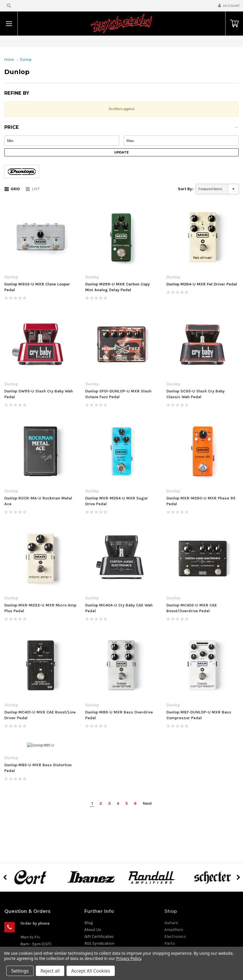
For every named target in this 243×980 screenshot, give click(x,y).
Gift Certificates (99, 945)
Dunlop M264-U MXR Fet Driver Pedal (202, 284)
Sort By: (186, 189)
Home (9, 60)
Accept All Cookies (91, 971)
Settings (20, 971)
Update (122, 152)
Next (147, 812)
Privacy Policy (129, 958)
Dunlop (26, 60)
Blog (89, 931)
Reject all (50, 971)
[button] (122, 129)
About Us (93, 938)
